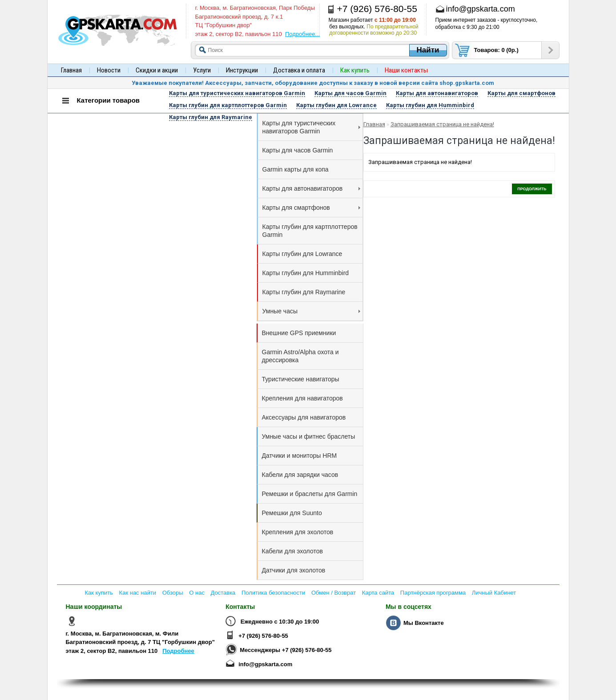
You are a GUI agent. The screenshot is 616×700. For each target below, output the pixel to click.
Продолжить (532, 189)
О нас (197, 593)
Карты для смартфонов (311, 208)
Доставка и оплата (299, 70)
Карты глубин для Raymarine (304, 292)
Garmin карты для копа (296, 169)
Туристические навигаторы (301, 379)
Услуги (202, 70)
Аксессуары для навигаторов (304, 417)
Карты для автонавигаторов (311, 188)
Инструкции (242, 70)
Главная (71, 70)
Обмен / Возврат (334, 593)
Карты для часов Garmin (298, 150)
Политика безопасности (273, 593)
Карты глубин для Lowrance (302, 254)
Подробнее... (302, 34)
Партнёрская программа (433, 593)
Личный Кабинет (494, 593)
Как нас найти (138, 593)
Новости (109, 70)
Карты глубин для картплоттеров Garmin (310, 231)
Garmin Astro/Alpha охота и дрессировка (300, 356)
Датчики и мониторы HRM (300, 456)
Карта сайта (378, 593)
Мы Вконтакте (424, 623)
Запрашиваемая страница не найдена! (442, 124)
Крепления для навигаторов (302, 398)
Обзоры (173, 593)
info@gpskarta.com (265, 664)
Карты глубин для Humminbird (306, 273)
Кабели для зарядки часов (300, 475)
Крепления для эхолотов (298, 532)
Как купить (99, 593)
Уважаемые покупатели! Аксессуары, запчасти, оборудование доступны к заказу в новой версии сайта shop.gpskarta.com (313, 83)
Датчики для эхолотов (294, 570)
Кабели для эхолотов (292, 551)
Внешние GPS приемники (299, 333)
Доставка (223, 593)
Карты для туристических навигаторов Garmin (311, 127)
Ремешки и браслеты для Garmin (310, 494)
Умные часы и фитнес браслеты (309, 436)
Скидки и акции (157, 70)
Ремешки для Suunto (292, 513)
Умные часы (311, 311)
